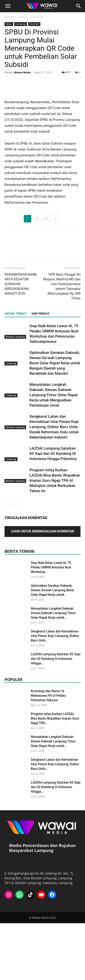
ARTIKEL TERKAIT (16, 370)
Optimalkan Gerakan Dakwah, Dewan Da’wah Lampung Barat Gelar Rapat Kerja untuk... (52, 647)
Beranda (10, 17)
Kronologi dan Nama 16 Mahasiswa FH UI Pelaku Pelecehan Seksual (48, 752)
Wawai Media (22, 72)
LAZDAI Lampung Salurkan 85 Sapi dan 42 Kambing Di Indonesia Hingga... (56, 715)
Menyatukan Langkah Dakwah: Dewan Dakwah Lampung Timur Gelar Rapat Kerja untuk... (53, 670)
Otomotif (34, 24)
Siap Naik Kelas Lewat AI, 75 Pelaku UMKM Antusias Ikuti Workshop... (51, 624)
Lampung (37, 17)
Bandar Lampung (15, 394)
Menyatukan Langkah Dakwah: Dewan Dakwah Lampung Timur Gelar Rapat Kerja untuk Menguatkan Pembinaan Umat (54, 452)
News (23, 17)
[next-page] (15, 559)
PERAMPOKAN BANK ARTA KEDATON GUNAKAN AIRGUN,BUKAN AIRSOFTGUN (21, 341)
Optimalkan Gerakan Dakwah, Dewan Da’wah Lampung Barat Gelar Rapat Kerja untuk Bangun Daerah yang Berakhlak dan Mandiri (55, 420)
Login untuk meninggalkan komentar (42, 588)
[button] (8, 6)
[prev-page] (7, 559)
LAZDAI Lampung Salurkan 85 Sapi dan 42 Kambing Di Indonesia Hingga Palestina (53, 510)
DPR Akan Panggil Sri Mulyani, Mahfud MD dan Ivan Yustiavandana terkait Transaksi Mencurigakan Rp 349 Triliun (62, 343)
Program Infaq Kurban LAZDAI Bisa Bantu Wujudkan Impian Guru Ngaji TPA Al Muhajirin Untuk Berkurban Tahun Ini (55, 537)
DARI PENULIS (40, 370)
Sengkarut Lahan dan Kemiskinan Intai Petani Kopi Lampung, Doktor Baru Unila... (55, 693)
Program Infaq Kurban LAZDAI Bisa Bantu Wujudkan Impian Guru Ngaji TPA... (55, 775)
